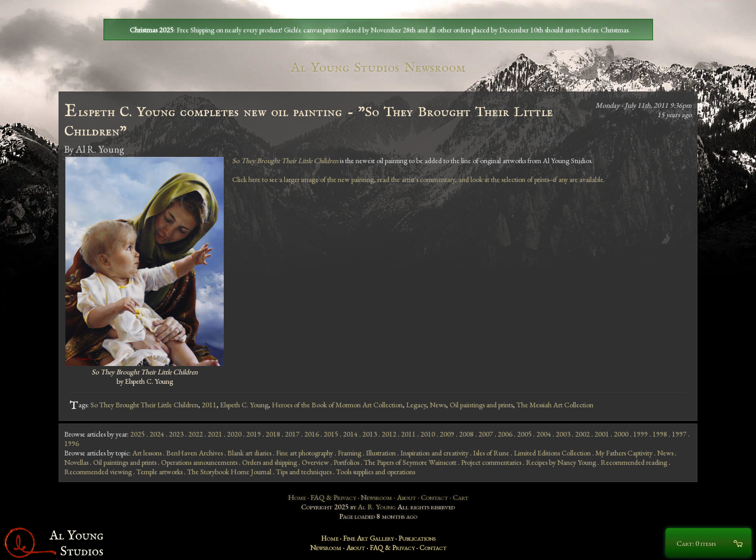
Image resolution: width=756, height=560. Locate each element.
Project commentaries (491, 462)
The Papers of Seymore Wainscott (410, 462)
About (406, 497)
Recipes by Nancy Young (561, 462)
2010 (428, 434)
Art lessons (147, 453)
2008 (466, 434)
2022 (196, 434)
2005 (524, 434)
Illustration (381, 453)
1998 (660, 434)
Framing (350, 453)
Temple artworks (159, 472)
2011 (209, 405)
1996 (72, 443)
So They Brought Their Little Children (144, 405)
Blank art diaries (249, 453)
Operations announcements (199, 462)
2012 (389, 434)
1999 (640, 434)
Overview (315, 462)
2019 (254, 434)
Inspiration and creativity (434, 453)
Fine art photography (305, 453)
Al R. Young (377, 507)
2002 (582, 434)
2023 (176, 434)
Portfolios (346, 462)
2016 (312, 434)
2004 (544, 434)
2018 (273, 434)
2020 (234, 434)
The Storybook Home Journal (229, 472)
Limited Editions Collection (552, 453)
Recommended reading (634, 462)
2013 (370, 434)
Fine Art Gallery (368, 538)
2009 (447, 434)
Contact (434, 497)
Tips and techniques (304, 472)
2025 (138, 434)
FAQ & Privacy (333, 497)
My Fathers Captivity (624, 453)
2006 (505, 434)
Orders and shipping (270, 462)
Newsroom (376, 497)
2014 (350, 434)
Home (297, 497)
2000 (621, 434)
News (438, 405)
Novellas (76, 462)
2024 (157, 434)
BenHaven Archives (194, 453)
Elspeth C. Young (244, 405)
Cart (461, 497)
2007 (486, 434)
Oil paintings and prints (481, 405)
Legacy (416, 405)
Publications (417, 538)
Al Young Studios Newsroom (378, 68)
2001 (602, 434)
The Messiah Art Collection (555, 405)
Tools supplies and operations (376, 472)
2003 (563, 434)
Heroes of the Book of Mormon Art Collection (337, 405)
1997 (679, 434)
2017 (292, 434)
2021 (215, 434)
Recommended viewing (98, 472)
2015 (331, 434)
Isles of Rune (491, 453)
